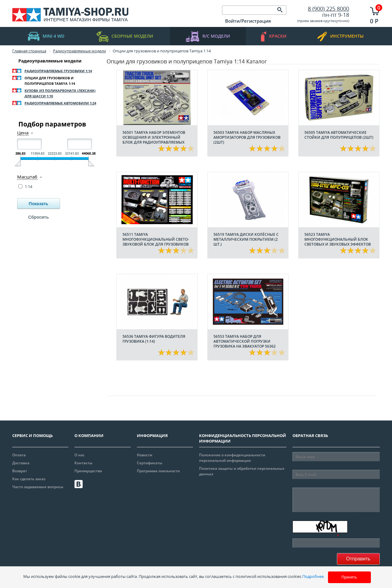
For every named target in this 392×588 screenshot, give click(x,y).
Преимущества (88, 471)
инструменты (340, 36)
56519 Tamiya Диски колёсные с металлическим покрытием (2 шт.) (246, 239)
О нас (79, 455)
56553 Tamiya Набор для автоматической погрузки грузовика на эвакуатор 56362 (245, 341)
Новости (145, 455)
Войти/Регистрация (248, 21)
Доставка (21, 463)
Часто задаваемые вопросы (38, 487)
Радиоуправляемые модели (50, 61)
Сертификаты (150, 463)
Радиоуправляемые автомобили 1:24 (60, 103)
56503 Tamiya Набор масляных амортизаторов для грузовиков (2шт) (247, 137)
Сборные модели (125, 36)
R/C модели (208, 36)
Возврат (20, 471)
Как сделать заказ (29, 479)
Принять (349, 577)
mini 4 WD (46, 36)
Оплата (19, 455)
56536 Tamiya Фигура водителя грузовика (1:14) (154, 339)
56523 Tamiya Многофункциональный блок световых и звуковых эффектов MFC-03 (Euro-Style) (338, 242)
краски (274, 36)
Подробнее (313, 576)
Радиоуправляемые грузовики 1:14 (58, 71)
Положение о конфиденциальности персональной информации (232, 458)
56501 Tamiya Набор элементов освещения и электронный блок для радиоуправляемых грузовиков (154, 140)
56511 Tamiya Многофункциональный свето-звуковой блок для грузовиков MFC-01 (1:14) (156, 242)
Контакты (83, 463)
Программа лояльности (158, 471)
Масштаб (27, 177)
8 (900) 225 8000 (328, 9)
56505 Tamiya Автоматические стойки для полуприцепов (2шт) (339, 135)
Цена (23, 133)
